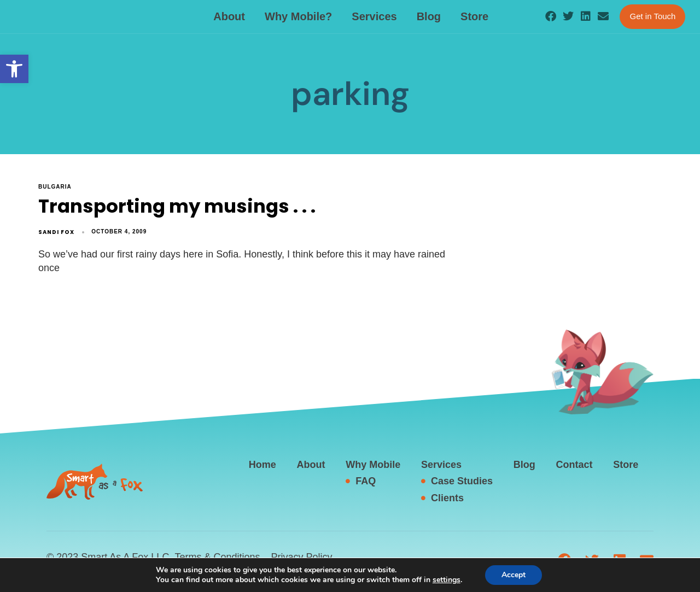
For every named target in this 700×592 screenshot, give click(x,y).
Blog (429, 16)
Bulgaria (55, 187)
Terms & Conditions (217, 557)
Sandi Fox (56, 232)
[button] (14, 69)
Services (374, 16)
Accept (519, 575)
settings (450, 580)
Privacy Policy (301, 557)
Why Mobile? (298, 16)
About (229, 16)
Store (474, 16)
